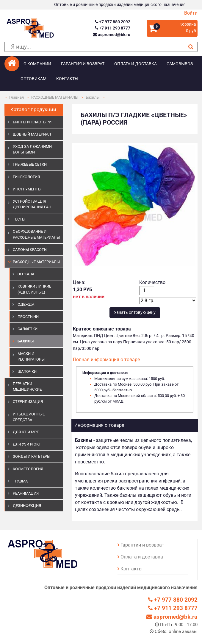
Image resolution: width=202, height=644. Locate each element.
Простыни (28, 317)
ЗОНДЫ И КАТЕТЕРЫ (32, 456)
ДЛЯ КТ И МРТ (26, 432)
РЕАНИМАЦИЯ (26, 493)
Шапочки (27, 371)
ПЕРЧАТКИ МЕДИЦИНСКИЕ (27, 387)
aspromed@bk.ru (112, 35)
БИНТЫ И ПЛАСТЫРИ (32, 122)
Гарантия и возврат (83, 64)
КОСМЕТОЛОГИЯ (28, 469)
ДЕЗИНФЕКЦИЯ (27, 506)
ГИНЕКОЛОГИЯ (26, 177)
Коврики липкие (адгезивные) (34, 289)
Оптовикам (33, 79)
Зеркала (26, 274)
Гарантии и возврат (142, 545)
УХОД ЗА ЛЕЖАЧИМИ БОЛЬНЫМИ (32, 149)
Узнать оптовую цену (135, 312)
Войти (191, 13)
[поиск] (101, 47)
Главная (17, 97)
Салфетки (28, 329)
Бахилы (93, 97)
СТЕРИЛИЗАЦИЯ (28, 402)
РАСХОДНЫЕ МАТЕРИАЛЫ (55, 97)
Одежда (26, 304)
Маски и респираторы (31, 356)
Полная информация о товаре (106, 360)
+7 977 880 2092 (113, 22)
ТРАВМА (20, 481)
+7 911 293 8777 (113, 28)
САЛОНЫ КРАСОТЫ (30, 250)
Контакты (67, 79)
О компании (37, 64)
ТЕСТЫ (19, 219)
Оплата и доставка (136, 64)
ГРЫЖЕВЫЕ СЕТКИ (30, 164)
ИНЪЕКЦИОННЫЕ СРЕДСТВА (29, 417)
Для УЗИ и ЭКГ (27, 444)
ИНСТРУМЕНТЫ (27, 189)
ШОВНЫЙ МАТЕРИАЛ (32, 134)
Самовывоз (180, 64)
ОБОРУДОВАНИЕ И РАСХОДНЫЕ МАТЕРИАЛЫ (36, 234)
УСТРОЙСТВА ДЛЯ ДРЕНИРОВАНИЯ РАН (32, 204)
